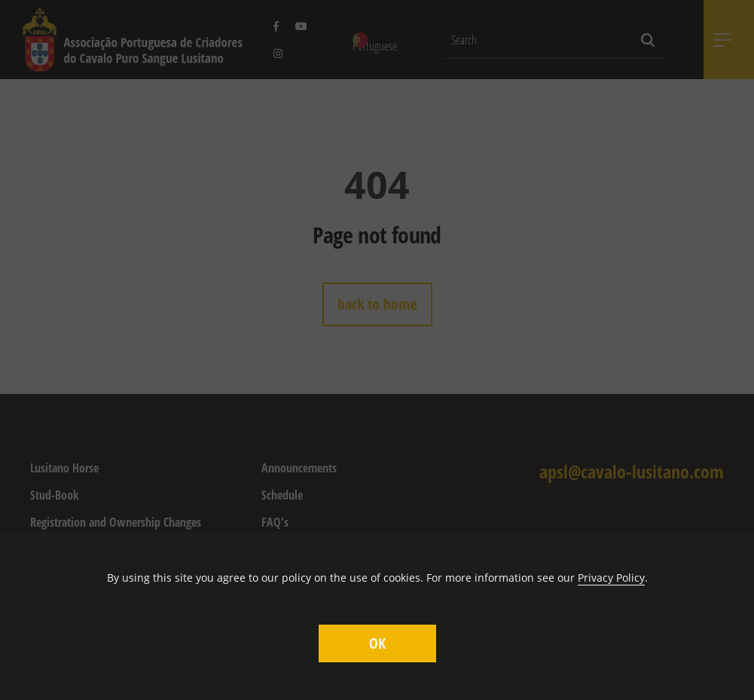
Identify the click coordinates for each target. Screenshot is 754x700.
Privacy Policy (611, 578)
